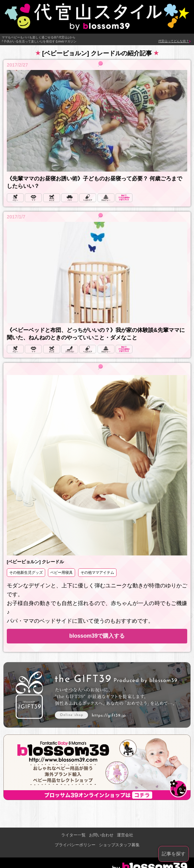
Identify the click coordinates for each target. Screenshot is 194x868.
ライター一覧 (73, 835)
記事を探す (174, 854)
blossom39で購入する (97, 636)
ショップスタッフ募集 (119, 845)
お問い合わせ (101, 835)
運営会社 (125, 835)
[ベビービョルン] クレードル (35, 562)
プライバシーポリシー (75, 845)
